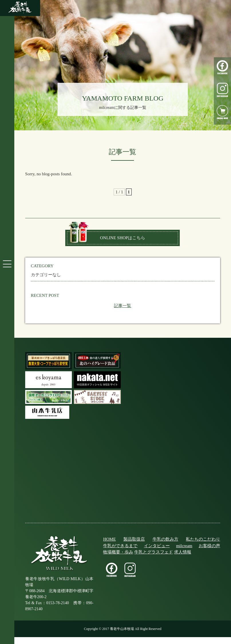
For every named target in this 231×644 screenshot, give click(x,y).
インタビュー (157, 546)
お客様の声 (209, 546)
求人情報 (183, 552)
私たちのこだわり (203, 539)
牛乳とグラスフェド (154, 552)
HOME (109, 539)
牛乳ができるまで (120, 546)
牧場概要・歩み (118, 552)
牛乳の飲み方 (165, 539)
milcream (184, 546)
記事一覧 (123, 306)
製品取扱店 (134, 539)
